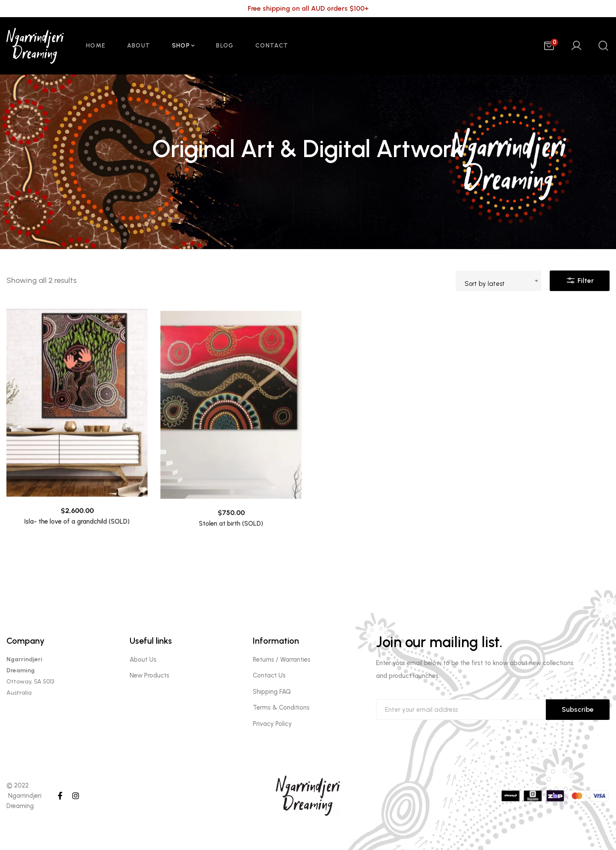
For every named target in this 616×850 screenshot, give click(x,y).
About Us (143, 660)
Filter (580, 279)
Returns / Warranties (282, 660)
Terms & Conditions (281, 707)
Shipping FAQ (272, 692)
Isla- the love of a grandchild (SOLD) (77, 539)
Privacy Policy (272, 724)
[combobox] (498, 281)
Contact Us (269, 675)
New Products (150, 675)
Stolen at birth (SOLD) (231, 553)
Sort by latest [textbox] (485, 284)
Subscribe (578, 709)
